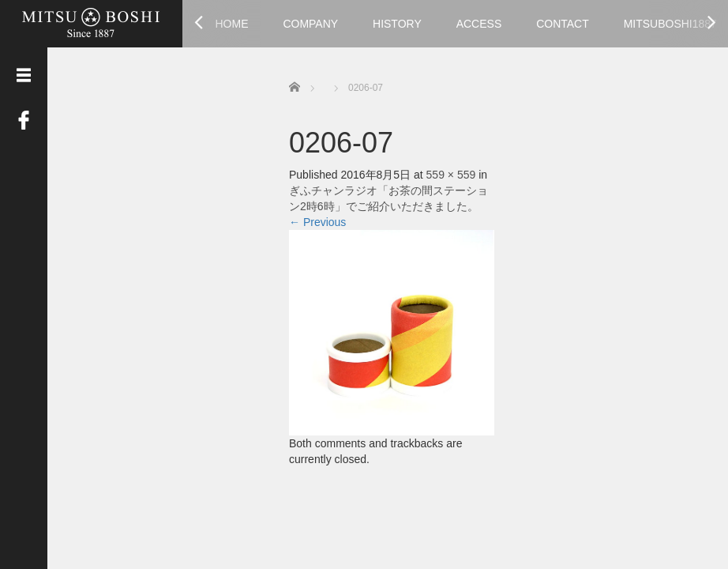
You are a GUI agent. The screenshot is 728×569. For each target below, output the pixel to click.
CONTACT (563, 24)
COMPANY (310, 24)
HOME (232, 24)
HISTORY (397, 24)
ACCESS (479, 24)
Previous (317, 222)
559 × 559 (451, 175)
